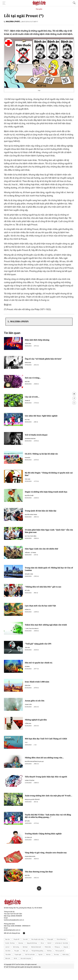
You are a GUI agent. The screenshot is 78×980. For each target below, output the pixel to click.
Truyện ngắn (18, 966)
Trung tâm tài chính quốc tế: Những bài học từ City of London (50, 574)
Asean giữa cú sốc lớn (36, 708)
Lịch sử (7, 958)
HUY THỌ (29, 421)
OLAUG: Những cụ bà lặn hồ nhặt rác (43, 456)
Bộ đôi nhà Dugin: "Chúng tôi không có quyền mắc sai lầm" (49, 477)
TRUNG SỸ (29, 402)
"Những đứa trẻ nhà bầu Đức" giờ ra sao (45, 592)
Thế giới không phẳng (37, 962)
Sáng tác (66, 958)
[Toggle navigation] (5, 3)
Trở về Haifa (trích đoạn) (38, 437)
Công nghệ (50, 951)
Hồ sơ (42, 955)
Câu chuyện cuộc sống (37, 951)
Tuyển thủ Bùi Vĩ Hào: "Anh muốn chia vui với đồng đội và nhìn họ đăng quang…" (50, 825)
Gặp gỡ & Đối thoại (32, 955)
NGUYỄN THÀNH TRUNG (32, 518)
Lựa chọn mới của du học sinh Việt (42, 611)
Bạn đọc (8, 951)
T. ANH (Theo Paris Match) (33, 634)
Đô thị (15, 970)
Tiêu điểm (8, 966)
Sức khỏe (8, 962)
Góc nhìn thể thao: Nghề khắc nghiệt (43, 417)
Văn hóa (48, 966)
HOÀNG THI (29, 615)
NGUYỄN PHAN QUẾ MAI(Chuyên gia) (36, 770)
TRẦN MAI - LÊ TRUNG (32, 557)
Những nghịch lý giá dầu (38, 727)
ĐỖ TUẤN (29, 595)
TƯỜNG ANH (30, 731)
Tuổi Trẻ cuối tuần (30, 966)
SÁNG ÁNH (29, 692)
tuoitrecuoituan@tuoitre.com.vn (14, 931)
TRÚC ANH (29, 482)
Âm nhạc (57, 966)
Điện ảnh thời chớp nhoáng (39, 340)
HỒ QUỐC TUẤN (30, 578)
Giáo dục (21, 955)
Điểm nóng (66, 966)
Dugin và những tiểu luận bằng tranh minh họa (48, 495)
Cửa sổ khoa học (61, 951)
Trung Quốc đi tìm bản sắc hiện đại (42, 514)
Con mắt (25, 951)
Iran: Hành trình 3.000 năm (39, 688)
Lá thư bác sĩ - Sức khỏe (61, 955)
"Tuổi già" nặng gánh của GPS (40, 650)
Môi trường (16, 958)
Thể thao (49, 962)
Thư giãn (39, 9)
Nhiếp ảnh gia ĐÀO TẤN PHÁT (34, 811)
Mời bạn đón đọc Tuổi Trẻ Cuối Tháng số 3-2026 (48, 746)
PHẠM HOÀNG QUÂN (32, 866)
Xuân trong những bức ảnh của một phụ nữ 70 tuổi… (48, 806)
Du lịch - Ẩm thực (10, 955)
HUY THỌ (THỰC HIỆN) (32, 540)
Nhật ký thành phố (36, 958)
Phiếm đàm (48, 958)
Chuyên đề (16, 951)
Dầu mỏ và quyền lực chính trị (40, 669)
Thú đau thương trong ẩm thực (41, 882)
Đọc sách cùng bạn (26, 970)
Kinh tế (49, 955)
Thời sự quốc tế (60, 962)
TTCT (28, 750)
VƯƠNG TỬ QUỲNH (31, 789)
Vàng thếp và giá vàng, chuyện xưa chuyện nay (48, 863)
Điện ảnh (8, 970)
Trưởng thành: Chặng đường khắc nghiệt (45, 843)
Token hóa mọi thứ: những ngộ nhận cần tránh (48, 630)
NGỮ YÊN (29, 382)
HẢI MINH (29, 673)
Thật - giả (25, 962)
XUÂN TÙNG (29, 344)
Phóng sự (57, 958)
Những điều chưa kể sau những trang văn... (46, 766)
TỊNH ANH (29, 653)
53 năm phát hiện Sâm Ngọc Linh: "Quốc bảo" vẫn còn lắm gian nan (49, 535)
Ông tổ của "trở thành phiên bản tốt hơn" (45, 359)
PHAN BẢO (29, 460)
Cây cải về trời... (34, 398)
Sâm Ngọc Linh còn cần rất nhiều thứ (43, 553)
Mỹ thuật (25, 958)
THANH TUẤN (30, 711)
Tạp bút (40, 966)
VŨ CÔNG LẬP (30, 847)
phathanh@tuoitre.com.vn (12, 941)
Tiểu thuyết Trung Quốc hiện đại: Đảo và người (48, 785)
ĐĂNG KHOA (29, 363)
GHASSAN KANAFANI (32, 440)
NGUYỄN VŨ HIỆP (31, 499)
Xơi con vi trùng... (35, 379)
